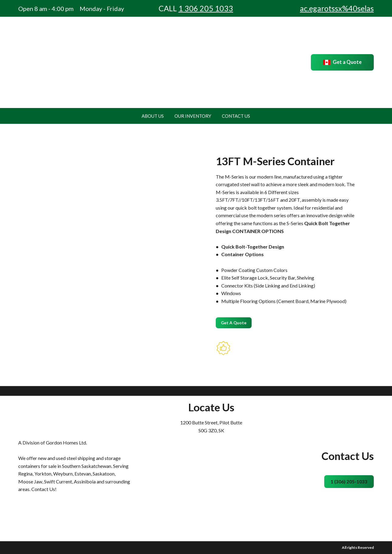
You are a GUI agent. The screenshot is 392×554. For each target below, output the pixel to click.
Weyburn (63, 474)
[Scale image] (46, 322)
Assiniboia (85, 481)
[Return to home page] (56, 62)
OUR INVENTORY (193, 116)
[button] (342, 62)
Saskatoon (104, 474)
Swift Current (58, 481)
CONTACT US (236, 116)
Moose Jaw (30, 481)
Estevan (83, 474)
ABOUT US (153, 116)
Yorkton (43, 474)
